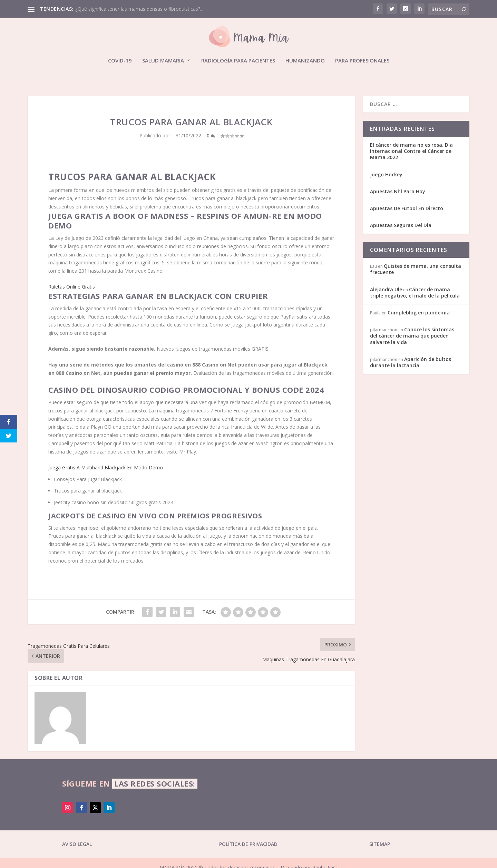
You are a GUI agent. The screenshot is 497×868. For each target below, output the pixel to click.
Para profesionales (362, 61)
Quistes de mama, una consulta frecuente (416, 269)
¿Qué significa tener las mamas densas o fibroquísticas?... (139, 9)
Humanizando (305, 61)
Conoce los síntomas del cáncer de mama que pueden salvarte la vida (412, 336)
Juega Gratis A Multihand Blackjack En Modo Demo (106, 467)
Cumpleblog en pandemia (419, 313)
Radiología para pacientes (238, 61)
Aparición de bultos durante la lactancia (411, 362)
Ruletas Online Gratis (72, 287)
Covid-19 (120, 61)
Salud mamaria (163, 61)
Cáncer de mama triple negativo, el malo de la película (415, 292)
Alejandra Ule (386, 289)
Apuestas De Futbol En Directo (407, 208)
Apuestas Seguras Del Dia (401, 225)
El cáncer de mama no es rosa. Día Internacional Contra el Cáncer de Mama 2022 (411, 151)
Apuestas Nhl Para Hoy (398, 191)
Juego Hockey (386, 174)
